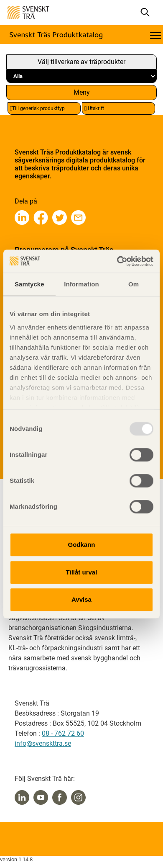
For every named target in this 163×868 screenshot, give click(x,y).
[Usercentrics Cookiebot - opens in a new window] (117, 261)
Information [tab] (81, 284)
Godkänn (81, 545)
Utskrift (94, 109)
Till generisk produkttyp (37, 109)
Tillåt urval (82, 572)
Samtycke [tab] (29, 284)
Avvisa (81, 599)
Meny (82, 92)
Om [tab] (134, 284)
